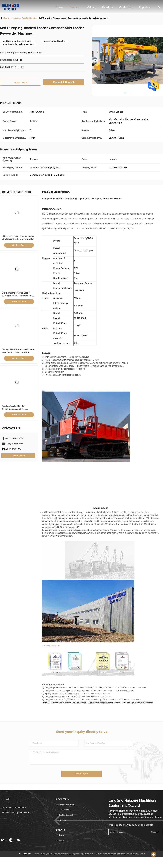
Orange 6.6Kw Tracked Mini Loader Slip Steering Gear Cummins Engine (19, 352)
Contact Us (126, 7)
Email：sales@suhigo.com (16, 813)
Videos (91, 7)
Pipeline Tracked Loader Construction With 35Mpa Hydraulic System (14, 409)
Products (75, 7)
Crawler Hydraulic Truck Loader (138, 703)
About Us (107, 7)
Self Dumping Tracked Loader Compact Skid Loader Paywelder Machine (18, 296)
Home (59, 7)
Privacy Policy (24, 854)
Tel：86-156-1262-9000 (14, 808)
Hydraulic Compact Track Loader (104, 703)
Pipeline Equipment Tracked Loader (69, 703)
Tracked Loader (30, 18)
